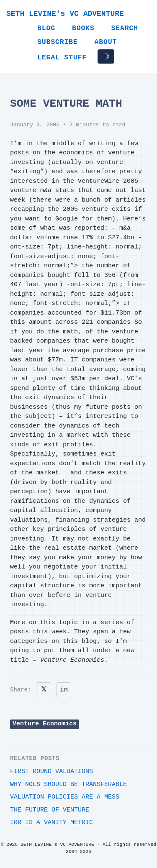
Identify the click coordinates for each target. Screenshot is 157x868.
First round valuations (51, 772)
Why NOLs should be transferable (68, 785)
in (64, 690)
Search (125, 28)
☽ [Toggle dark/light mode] (106, 56)
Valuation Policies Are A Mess (65, 797)
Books (83, 28)
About (106, 42)
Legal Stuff (62, 58)
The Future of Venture (50, 810)
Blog (46, 28)
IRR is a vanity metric (51, 823)
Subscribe (58, 42)
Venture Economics (45, 724)
